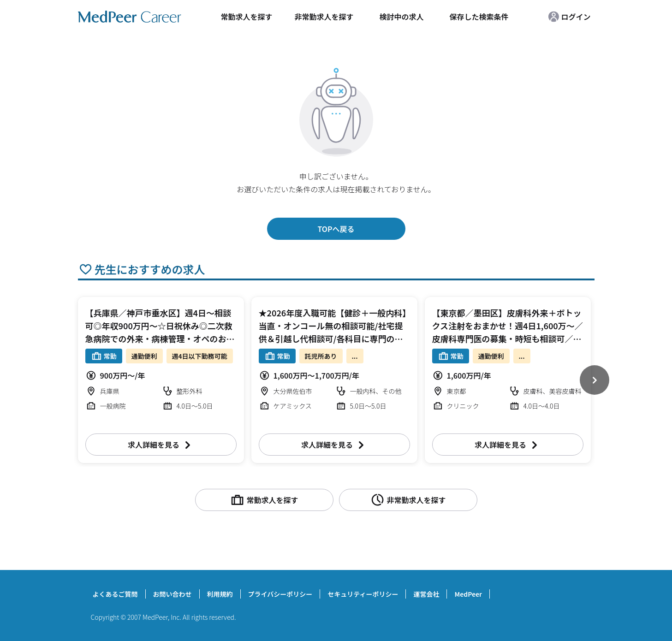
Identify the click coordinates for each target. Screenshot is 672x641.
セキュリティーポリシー (363, 594)
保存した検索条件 (479, 17)
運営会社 (426, 594)
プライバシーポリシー (280, 594)
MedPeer (468, 594)
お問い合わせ (172, 594)
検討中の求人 (401, 17)
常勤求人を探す (246, 17)
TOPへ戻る (336, 229)
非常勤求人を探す (324, 17)
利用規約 (220, 594)
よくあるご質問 (115, 594)
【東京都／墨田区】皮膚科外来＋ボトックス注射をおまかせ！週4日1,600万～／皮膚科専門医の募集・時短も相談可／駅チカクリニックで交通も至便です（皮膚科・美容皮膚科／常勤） (508, 338)
